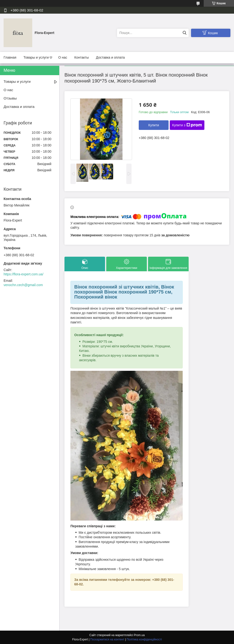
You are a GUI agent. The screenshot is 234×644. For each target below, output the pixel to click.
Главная (10, 57)
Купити (154, 125)
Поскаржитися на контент (107, 639)
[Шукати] (184, 33)
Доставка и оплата (110, 57)
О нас (63, 57)
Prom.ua (139, 635)
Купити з (187, 125)
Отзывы (10, 98)
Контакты (81, 57)
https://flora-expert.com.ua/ (24, 274)
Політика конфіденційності (144, 639)
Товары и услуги (36, 57)
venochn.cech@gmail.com (23, 285)
